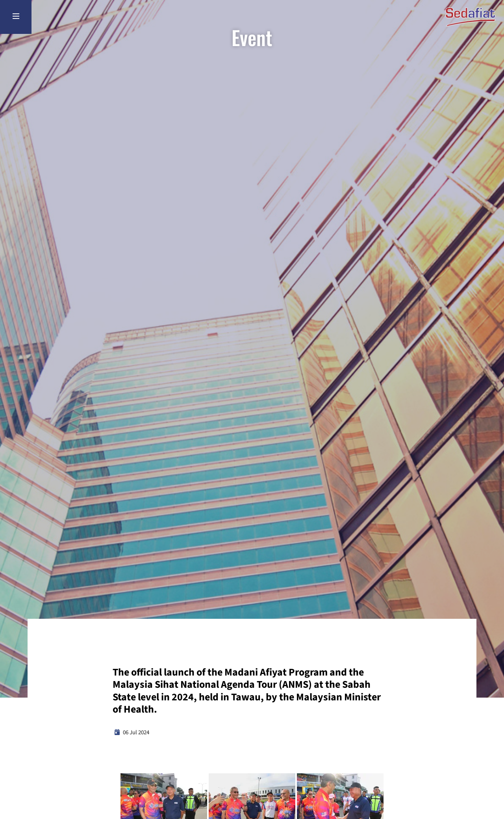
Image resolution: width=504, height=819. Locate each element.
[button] (164, 802)
